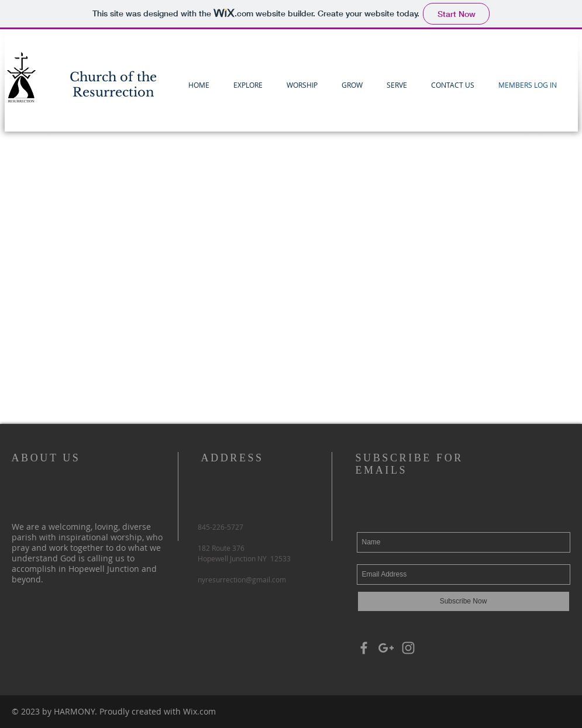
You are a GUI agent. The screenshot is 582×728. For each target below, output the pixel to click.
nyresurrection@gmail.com (242, 579)
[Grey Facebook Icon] (364, 648)
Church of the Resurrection (113, 85)
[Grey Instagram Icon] (408, 648)
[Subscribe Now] (464, 601)
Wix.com (199, 711)
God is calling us (92, 558)
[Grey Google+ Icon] (386, 648)
